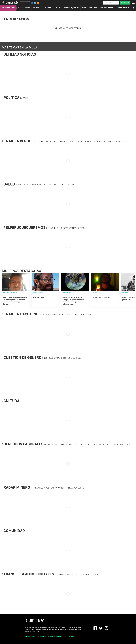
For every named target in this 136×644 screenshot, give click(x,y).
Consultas (72, 636)
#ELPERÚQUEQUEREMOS (71, 8)
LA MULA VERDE (48, 8)
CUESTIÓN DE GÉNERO (123, 8)
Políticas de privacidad (55, 636)
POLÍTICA (36, 8)
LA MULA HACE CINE (107, 8)
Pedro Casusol (97, 293)
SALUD (58, 8)
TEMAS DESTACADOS (8, 8)
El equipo (27, 636)
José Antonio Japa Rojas (10, 293)
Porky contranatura (39, 298)
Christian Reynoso (38, 293)
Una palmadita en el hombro (101, 298)
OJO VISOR (125, 293)
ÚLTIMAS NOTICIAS (24, 8)
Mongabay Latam (67, 293)
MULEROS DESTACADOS (90, 8)
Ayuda (65, 636)
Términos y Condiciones (39, 636)
